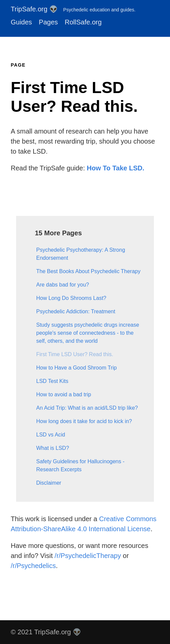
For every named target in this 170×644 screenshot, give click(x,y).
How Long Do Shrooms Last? (71, 298)
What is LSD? (53, 448)
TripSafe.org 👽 (73, 9)
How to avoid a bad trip (64, 394)
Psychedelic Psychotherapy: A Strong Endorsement (81, 254)
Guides (21, 22)
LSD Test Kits (52, 381)
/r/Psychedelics (33, 566)
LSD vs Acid (51, 435)
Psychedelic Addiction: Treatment (76, 311)
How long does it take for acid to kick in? (84, 421)
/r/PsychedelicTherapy (88, 556)
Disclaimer (49, 483)
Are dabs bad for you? (63, 285)
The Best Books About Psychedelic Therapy (88, 271)
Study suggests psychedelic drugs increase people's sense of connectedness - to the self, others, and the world (88, 333)
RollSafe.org (83, 22)
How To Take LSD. (116, 168)
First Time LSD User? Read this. (75, 354)
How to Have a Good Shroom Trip (76, 368)
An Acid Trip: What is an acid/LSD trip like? (87, 408)
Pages (48, 22)
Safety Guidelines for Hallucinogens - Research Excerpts (80, 465)
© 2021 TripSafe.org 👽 (46, 632)
